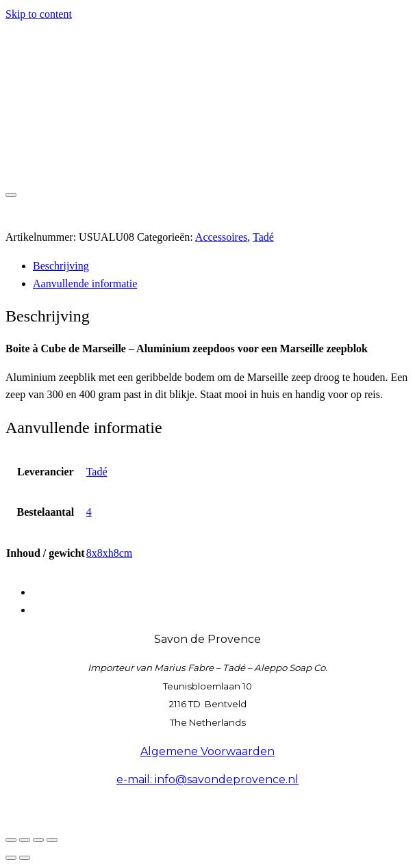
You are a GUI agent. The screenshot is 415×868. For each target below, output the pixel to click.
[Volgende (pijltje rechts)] (25, 858)
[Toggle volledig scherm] (25, 840)
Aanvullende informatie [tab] (85, 284)
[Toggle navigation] (11, 195)
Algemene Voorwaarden (207, 751)
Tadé (263, 237)
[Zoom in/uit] (11, 840)
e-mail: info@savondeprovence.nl (207, 779)
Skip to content (39, 14)
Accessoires (221, 237)
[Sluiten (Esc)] (52, 840)
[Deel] (38, 840)
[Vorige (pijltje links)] (11, 858)
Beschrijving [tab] (61, 266)
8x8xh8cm (110, 553)
